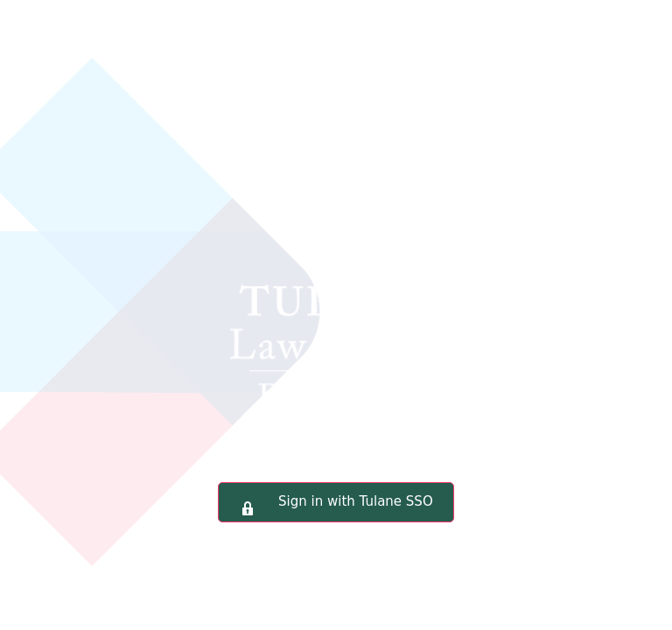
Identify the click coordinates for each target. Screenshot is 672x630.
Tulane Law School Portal (336, 266)
